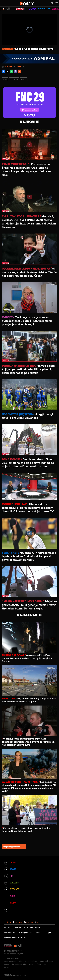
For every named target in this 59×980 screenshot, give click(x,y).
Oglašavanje (20, 927)
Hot (12, 876)
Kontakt (38, 932)
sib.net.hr (23, 961)
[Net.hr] (19, 946)
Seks (5, 79)
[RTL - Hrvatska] (8, 946)
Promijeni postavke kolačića (15, 938)
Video (13, 903)
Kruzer (24, 79)
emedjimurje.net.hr (11, 961)
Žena (12, 896)
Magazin (14, 883)
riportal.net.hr (9, 964)
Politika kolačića (10, 932)
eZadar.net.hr (41, 964)
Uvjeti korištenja (33, 927)
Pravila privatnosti (26, 932)
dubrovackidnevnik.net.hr (25, 964)
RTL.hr (6, 954)
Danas (13, 863)
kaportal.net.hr (33, 961)
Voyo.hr (20, 954)
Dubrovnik (14, 79)
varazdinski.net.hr (47, 961)
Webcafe (14, 889)
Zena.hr (13, 954)
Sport (13, 869)
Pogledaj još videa (14, 847)
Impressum (9, 927)
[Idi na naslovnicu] (28, 6)
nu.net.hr (7, 967)
